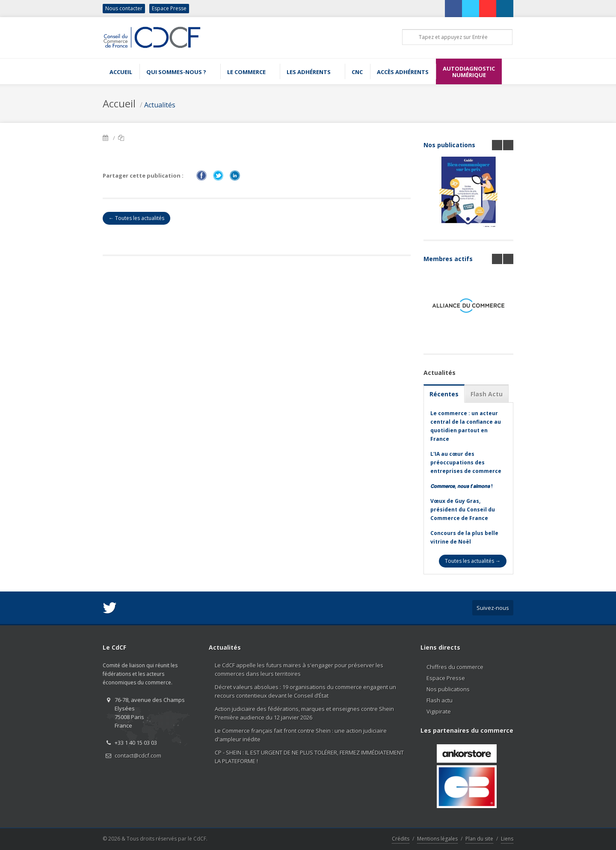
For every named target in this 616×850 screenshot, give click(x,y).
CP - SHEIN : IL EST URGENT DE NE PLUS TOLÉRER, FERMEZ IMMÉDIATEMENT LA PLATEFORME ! (309, 757)
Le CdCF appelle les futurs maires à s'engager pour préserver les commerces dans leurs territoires (299, 669)
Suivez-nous (493, 608)
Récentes (444, 394)
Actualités (160, 105)
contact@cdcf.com (138, 755)
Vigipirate (439, 711)
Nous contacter (124, 8)
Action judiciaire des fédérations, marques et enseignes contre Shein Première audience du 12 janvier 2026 (304, 713)
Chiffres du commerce (455, 667)
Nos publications (449, 145)
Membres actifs (448, 259)
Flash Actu (487, 394)
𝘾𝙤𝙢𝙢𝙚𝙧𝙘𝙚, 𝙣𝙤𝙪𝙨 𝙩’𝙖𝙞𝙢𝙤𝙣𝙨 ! (462, 486)
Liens (507, 839)
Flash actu (440, 700)
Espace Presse (169, 8)
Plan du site (479, 839)
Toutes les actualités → (473, 561)
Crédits (401, 839)
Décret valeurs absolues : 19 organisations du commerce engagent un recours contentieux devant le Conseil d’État (305, 691)
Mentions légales (437, 839)
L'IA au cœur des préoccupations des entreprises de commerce (466, 462)
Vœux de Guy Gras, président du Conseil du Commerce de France (463, 510)
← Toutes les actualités (136, 218)
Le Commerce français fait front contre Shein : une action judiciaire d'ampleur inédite (301, 735)
